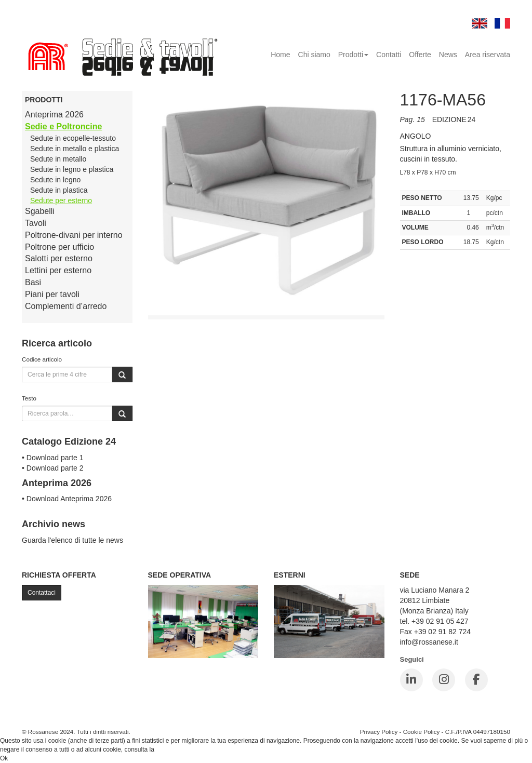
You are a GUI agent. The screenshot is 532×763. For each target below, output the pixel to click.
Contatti (389, 55)
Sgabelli (40, 211)
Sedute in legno (55, 180)
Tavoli (36, 223)
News (448, 55)
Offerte (420, 55)
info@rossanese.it (429, 642)
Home (280, 55)
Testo (29, 398)
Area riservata (488, 55)
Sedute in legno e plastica (72, 169)
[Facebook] (476, 680)
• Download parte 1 (53, 458)
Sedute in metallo (58, 159)
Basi (33, 282)
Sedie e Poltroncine (63, 126)
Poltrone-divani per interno (74, 235)
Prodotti (353, 55)
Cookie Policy (422, 732)
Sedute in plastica (59, 190)
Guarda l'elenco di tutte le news (72, 540)
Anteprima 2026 (54, 115)
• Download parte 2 (53, 468)
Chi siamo (314, 55)
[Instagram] (444, 680)
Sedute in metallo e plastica (75, 149)
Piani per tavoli (52, 294)
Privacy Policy (379, 732)
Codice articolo (42, 359)
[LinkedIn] (411, 680)
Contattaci (42, 593)
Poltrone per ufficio (59, 247)
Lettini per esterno (58, 270)
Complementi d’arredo (66, 306)
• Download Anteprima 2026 (67, 499)
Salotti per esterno (59, 258)
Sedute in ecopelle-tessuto (73, 138)
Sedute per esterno (61, 200)
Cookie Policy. (175, 749)
